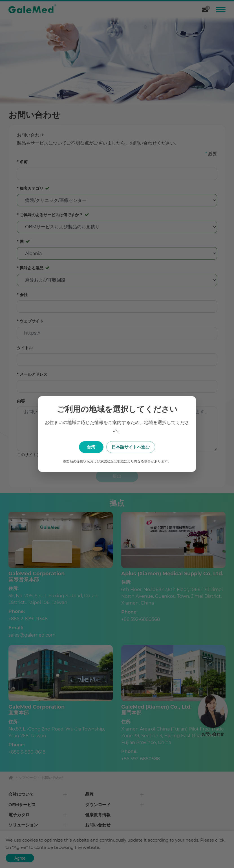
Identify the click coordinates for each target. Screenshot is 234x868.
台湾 (89, 447)
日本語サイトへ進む (145, 447)
